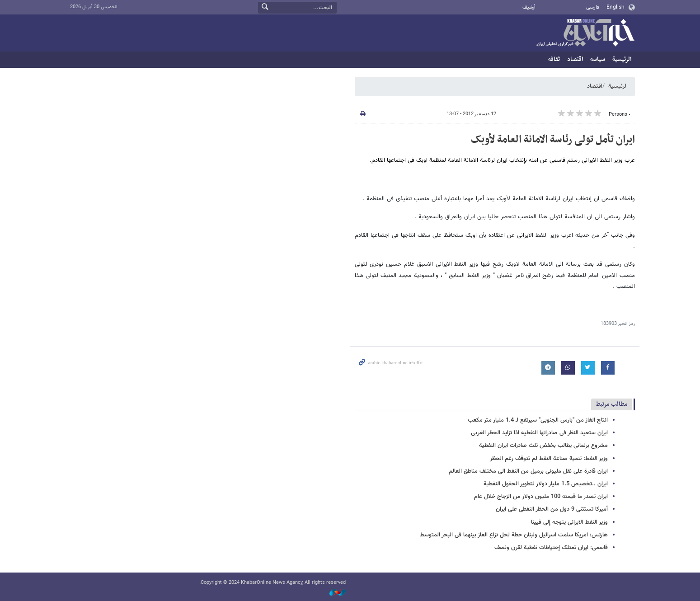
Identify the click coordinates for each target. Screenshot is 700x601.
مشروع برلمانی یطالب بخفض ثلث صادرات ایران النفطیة (543, 446)
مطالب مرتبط (612, 404)
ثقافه (554, 59)
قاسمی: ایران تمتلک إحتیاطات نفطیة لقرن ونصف (551, 548)
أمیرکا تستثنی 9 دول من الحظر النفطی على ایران (552, 509)
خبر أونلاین (585, 33)
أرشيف (529, 7)
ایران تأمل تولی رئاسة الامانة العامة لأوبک (553, 140)
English (615, 7)
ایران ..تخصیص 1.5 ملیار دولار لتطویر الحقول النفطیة (546, 484)
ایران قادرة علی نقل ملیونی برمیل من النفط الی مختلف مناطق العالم (528, 471)
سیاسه (598, 59)
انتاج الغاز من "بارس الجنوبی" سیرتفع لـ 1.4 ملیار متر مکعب (538, 420)
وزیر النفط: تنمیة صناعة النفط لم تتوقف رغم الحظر (549, 459)
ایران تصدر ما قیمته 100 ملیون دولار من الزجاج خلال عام (541, 497)
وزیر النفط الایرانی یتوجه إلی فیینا (569, 522)
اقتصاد (575, 59)
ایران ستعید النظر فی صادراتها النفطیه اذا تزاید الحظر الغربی (539, 433)
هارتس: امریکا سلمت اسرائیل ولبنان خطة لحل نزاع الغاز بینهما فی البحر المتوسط (514, 535)
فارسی (593, 7)
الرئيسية (622, 59)
